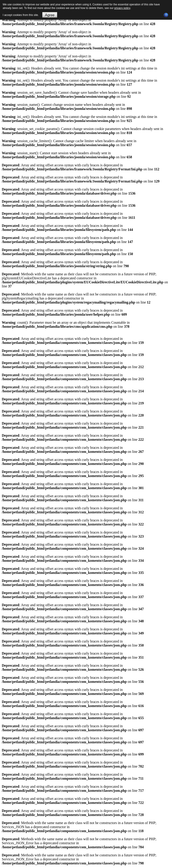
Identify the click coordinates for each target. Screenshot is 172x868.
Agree (50, 15)
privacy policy (122, 8)
